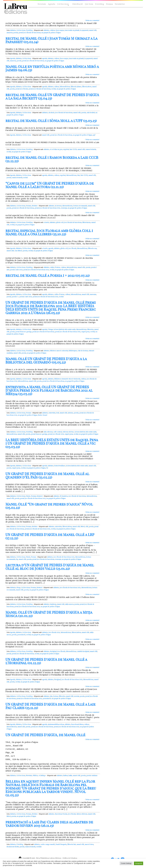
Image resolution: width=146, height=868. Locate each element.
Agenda (51, 4)
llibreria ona (92, 248)
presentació (21, 635)
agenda (45, 58)
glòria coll (60, 222)
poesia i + (15, 297)
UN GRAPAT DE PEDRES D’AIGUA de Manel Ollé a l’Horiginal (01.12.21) (46, 661)
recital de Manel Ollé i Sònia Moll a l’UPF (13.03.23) (51, 121)
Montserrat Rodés (13, 847)
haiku (70, 776)
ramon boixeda (91, 149)
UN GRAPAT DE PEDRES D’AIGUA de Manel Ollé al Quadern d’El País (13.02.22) (47, 475)
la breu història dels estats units (65, 329)
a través (46, 222)
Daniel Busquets (61, 844)
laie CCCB (73, 149)
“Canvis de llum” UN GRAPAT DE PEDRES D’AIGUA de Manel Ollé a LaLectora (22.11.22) (50, 185)
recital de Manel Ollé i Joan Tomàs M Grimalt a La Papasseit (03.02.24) (51, 40)
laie (79, 175)
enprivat (66, 149)
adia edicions (48, 432)
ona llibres (18, 251)
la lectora (58, 206)
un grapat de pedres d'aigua (51, 33)
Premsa (109, 4)
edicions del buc (68, 432)
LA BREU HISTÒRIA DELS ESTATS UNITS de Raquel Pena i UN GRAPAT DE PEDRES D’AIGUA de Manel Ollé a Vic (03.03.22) (52, 443)
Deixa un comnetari (92, 20)
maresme (93, 294)
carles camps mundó (48, 844)
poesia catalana (92, 776)
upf (94, 135)
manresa (10, 33)
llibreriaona (86, 222)
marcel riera (89, 844)
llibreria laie (72, 844)
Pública (35, 776)
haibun (66, 776)
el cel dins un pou (56, 149)
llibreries (90, 329)
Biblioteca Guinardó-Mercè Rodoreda (67, 379)
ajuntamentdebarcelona (56, 724)
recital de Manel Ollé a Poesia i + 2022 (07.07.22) (48, 275)
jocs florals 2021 (54, 632)
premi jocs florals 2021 (56, 434)
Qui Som (89, 4)
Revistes (35, 206)
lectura (56, 696)
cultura (52, 30)
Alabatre (13, 30)
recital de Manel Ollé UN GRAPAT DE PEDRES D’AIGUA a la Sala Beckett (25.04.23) (52, 96)
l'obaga (50, 329)
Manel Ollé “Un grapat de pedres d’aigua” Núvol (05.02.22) (49, 506)
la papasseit (84, 30)
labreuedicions (65, 87)
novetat (77, 696)
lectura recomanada (80, 206)
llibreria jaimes (76, 87)
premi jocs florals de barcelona (30, 33)
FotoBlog (29, 30)
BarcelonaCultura (77, 724)
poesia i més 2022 (16, 270)
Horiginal (53, 651)
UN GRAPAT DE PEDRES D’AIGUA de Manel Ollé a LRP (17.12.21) (50, 536)
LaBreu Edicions (55, 858)
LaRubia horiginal (83, 651)
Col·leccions (63, 4)
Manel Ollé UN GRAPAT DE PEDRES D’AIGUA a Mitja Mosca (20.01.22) (49, 614)
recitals (39, 847)
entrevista (52, 413)
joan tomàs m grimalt (72, 30)
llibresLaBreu (87, 87)
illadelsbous (45, 858)
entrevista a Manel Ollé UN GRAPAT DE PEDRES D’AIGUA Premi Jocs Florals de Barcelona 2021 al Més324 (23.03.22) (49, 390)
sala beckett (91, 113)
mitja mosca (69, 604)
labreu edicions (82, 814)
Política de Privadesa (70, 858)
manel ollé (93, 30)
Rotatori (40, 496)
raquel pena (85, 332)
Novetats (42, 4)
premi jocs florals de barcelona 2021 (47, 208)
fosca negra (60, 30)
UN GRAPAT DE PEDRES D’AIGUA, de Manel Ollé (45, 735)
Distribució (78, 4)
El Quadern (64, 496)
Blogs (18, 588)
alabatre (46, 30)
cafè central (58, 432)
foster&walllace (60, 466)
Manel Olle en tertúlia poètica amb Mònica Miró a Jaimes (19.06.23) (52, 68)
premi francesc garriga (23, 332)
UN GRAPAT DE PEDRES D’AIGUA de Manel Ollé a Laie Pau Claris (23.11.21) (50, 706)
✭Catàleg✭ (42, 776)
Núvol (83, 527)
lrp (17, 559)
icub (58, 413)
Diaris (28, 496)
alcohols (51, 113)
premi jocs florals (22, 89)
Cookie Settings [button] (126, 863)
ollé (87, 527)
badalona (53, 604)
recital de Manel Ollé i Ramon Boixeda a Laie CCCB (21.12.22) (52, 159)
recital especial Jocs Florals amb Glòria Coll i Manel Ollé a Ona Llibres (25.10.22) (49, 232)
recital (54, 89)
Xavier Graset (43, 415)
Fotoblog (100, 4)
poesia (16, 33)
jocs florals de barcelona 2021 (64, 557)
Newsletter (120, 4)
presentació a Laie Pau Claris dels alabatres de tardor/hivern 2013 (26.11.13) (49, 824)
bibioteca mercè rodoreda (59, 351)
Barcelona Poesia (61, 814)
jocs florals (72, 248)
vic (47, 468)
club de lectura (83, 351)
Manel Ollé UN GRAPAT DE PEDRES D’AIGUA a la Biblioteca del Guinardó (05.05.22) (46, 360)
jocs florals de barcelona (64, 113)
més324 (71, 413)
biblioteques (73, 351)
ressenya (64, 208)
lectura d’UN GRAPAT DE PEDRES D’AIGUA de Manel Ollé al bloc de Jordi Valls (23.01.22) (50, 567)
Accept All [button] (139, 863)
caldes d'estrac (55, 267)
